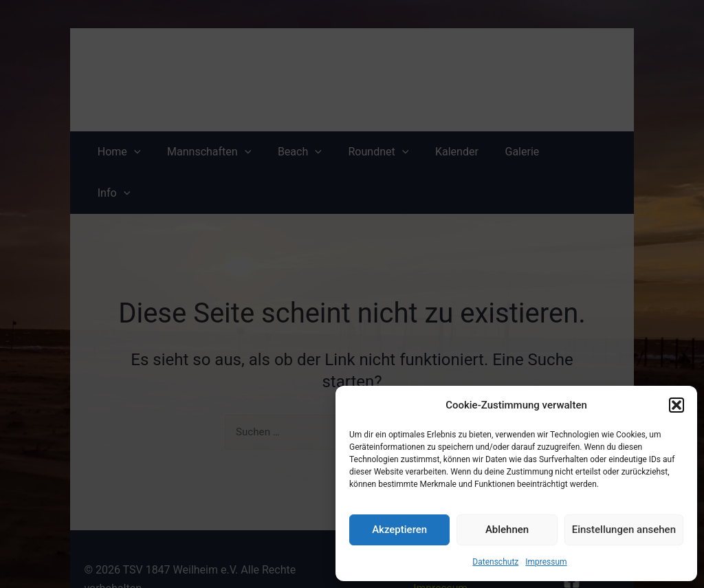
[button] (676, 405)
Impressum (546, 562)
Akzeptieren (399, 530)
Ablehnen (507, 530)
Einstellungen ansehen (624, 530)
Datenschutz (495, 562)
